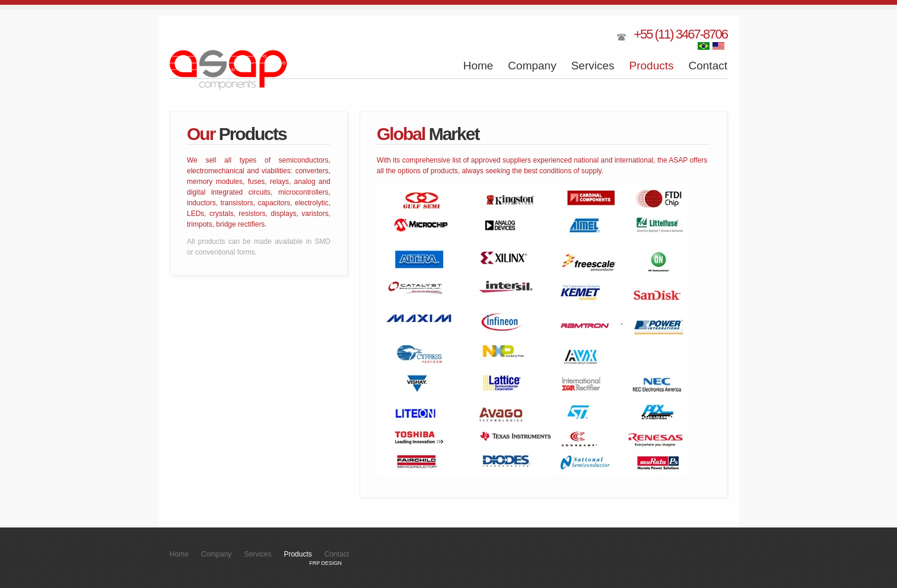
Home (478, 66)
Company (532, 66)
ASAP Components (229, 70)
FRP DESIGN (325, 563)
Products (652, 66)
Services (593, 66)
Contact (708, 66)
